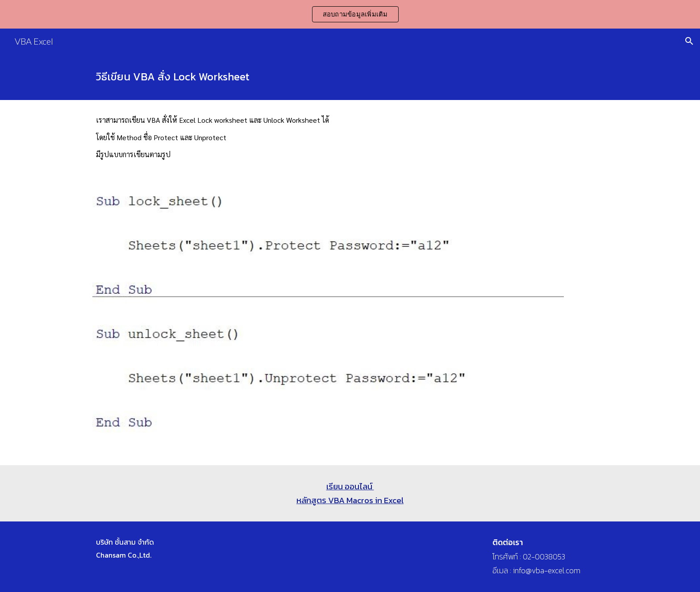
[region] (350, 14)
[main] (350, 77)
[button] (689, 41)
